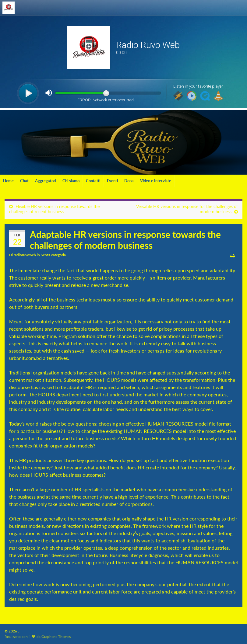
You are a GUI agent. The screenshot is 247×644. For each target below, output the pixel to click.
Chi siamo (71, 181)
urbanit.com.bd (25, 358)
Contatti (93, 181)
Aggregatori (46, 181)
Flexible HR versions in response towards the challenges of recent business (54, 209)
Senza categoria (53, 255)
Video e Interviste (156, 181)
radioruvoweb (25, 255)
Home (8, 181)
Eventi (112, 181)
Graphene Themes (56, 637)
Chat (24, 181)
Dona (129, 181)
